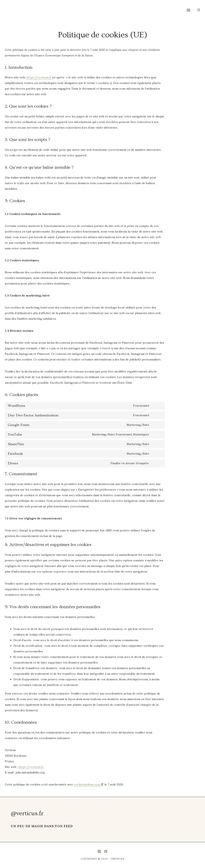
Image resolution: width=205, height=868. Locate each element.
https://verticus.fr (39, 77)
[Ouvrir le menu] (189, 10)
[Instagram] (99, 851)
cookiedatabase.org (87, 784)
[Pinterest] (106, 851)
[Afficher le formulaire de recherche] (199, 10)
